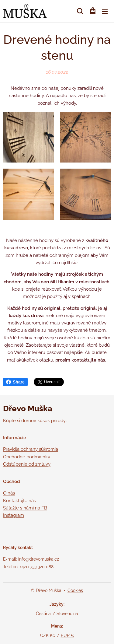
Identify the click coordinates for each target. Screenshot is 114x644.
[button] (80, 11)
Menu (105, 12)
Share (15, 382)
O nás (9, 493)
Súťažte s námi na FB (25, 508)
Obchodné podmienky (27, 457)
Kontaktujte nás (19, 500)
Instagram (14, 515)
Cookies (75, 590)
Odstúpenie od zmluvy (27, 464)
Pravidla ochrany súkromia (31, 449)
